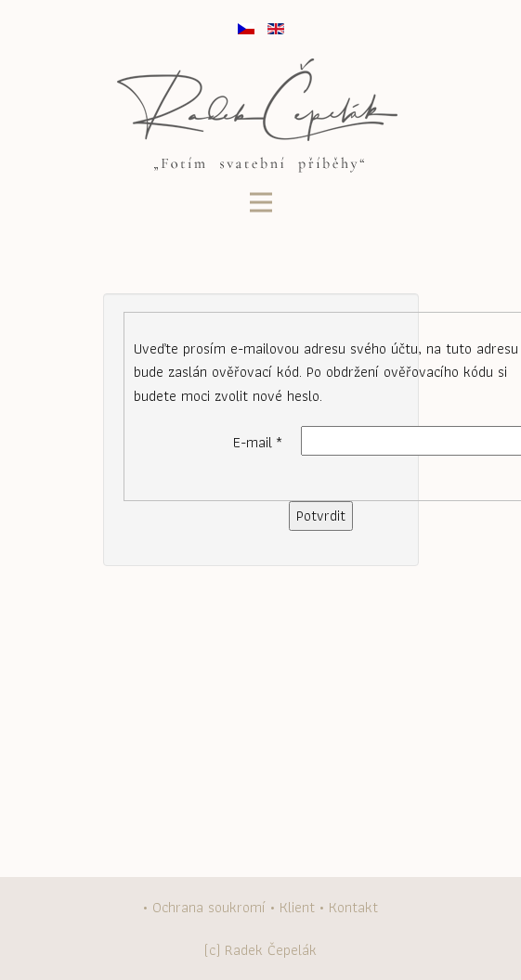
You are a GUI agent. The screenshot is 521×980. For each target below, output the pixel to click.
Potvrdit (321, 516)
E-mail (258, 442)
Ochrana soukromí (209, 907)
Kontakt (353, 907)
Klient (297, 907)
